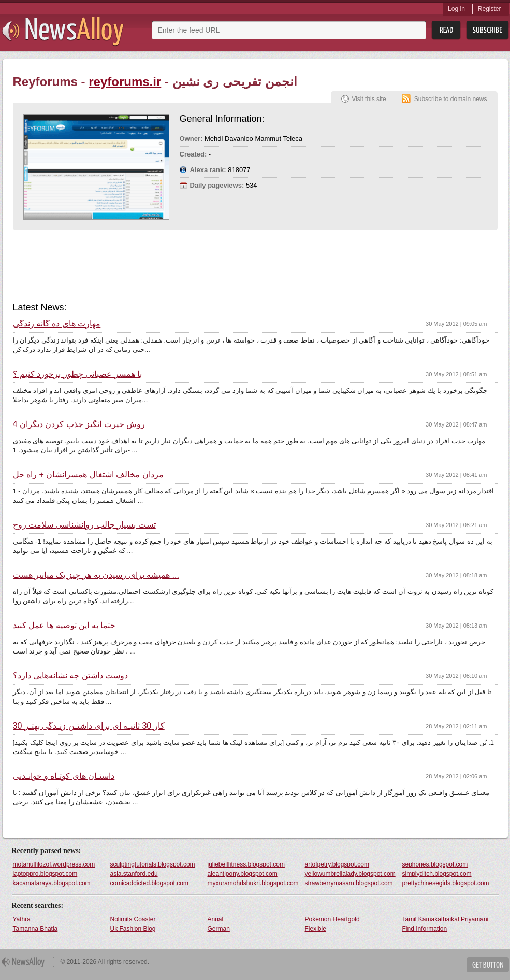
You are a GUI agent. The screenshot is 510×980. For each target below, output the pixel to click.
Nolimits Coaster (133, 919)
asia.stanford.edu (134, 874)
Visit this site (369, 99)
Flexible (316, 929)
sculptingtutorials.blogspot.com (153, 864)
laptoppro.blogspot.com (45, 874)
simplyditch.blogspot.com (437, 874)
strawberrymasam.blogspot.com (349, 883)
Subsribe (487, 30)
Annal (216, 919)
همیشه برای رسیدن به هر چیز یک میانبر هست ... (96, 575)
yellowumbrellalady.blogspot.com (350, 874)
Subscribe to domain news (451, 99)
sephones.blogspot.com (435, 864)
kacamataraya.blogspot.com (52, 883)
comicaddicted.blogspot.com (149, 883)
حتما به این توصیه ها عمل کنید (64, 626)
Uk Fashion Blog (133, 929)
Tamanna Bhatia (35, 929)
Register (490, 9)
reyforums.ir (125, 82)
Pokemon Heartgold (332, 919)
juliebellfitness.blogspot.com (246, 864)
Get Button (488, 965)
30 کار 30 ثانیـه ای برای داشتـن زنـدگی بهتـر (89, 726)
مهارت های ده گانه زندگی (57, 324)
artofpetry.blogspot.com (337, 864)
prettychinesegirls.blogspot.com (446, 883)
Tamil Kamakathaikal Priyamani (446, 919)
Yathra (22, 919)
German (219, 929)
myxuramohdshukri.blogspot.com (253, 883)
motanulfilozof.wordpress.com (54, 864)
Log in (456, 9)
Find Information (425, 929)
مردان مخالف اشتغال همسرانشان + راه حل (88, 475)
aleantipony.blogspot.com (243, 874)
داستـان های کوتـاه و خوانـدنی (64, 776)
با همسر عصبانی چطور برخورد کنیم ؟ (78, 374)
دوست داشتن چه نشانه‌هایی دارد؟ (71, 676)
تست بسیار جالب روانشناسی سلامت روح (84, 525)
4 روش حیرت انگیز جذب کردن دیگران (79, 424)
